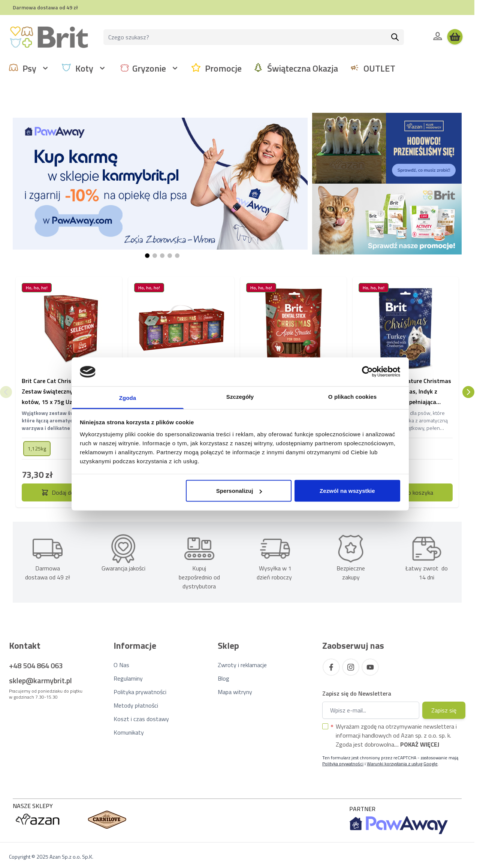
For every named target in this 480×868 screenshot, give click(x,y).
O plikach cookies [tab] (352, 396)
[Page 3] (162, 256)
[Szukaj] (395, 37)
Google (431, 764)
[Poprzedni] (6, 392)
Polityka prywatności (140, 692)
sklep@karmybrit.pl (40, 680)
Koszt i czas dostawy (141, 719)
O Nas (121, 665)
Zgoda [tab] (128, 397)
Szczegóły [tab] (240, 396)
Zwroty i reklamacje (242, 665)
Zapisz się (444, 710)
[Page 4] (170, 256)
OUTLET (379, 68)
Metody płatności (136, 705)
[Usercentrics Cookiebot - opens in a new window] (367, 372)
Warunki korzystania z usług (395, 764)
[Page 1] (147, 256)
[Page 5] (177, 256)
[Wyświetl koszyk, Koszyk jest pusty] (455, 37)
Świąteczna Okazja (303, 68)
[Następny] (468, 392)
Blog (224, 678)
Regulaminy (128, 678)
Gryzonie (149, 68)
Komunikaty (129, 732)
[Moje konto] (438, 36)
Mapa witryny (235, 692)
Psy (29, 68)
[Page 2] (155, 256)
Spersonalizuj (239, 491)
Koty (84, 68)
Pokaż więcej (420, 744)
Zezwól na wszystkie (347, 491)
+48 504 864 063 (36, 665)
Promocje (223, 68)
